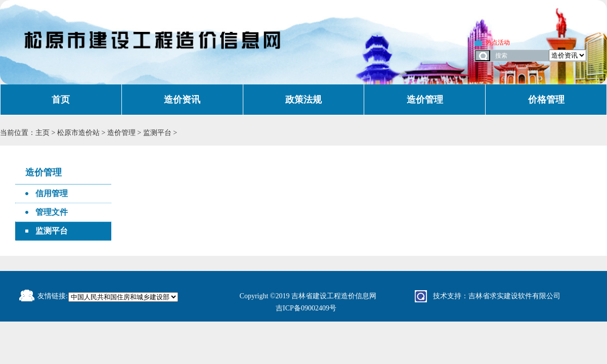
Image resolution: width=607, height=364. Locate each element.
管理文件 (52, 212)
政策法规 (303, 100)
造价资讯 (182, 100)
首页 (61, 100)
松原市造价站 (78, 133)
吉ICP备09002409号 (306, 308)
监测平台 (158, 133)
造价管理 (425, 100)
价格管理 (546, 100)
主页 (42, 133)
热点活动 (498, 42)
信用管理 (52, 193)
